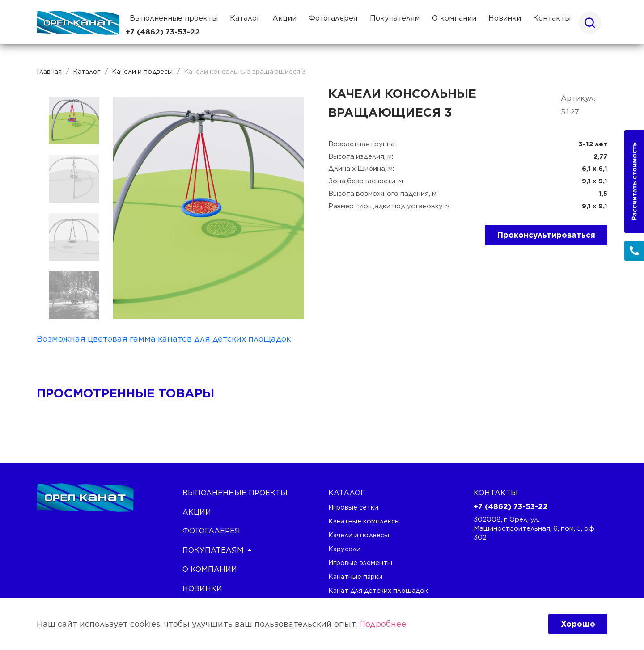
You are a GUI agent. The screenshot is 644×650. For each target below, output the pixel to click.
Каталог (245, 18)
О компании (454, 18)
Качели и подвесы (359, 535)
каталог (347, 493)
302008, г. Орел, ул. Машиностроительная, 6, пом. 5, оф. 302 (535, 528)
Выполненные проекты (174, 18)
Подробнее (383, 624)
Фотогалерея (333, 18)
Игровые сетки (353, 507)
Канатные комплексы (364, 521)
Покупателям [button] (395, 18)
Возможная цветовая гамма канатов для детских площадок (164, 339)
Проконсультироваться (546, 235)
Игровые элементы (360, 563)
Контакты (552, 18)
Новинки (505, 18)
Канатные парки (355, 576)
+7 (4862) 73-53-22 (163, 32)
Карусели (344, 549)
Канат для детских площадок (378, 590)
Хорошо (578, 624)
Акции (284, 18)
